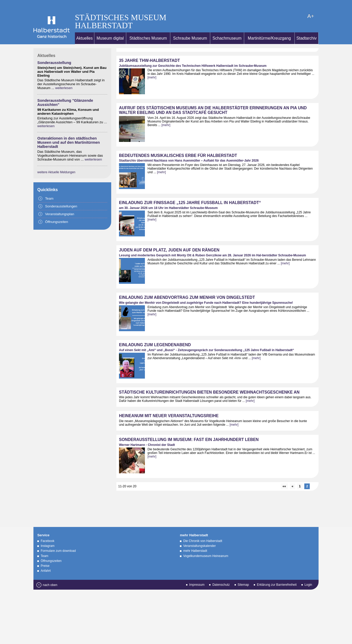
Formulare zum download (58, 540)
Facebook (48, 531)
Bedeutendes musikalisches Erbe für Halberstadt (178, 145)
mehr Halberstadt (195, 540)
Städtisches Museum (148, 28)
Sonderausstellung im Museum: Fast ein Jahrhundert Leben (189, 429)
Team (49, 188)
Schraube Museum (190, 28)
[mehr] (152, 67)
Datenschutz (221, 574)
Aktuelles (84, 28)
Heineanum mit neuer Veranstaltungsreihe (169, 405)
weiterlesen (64, 78)
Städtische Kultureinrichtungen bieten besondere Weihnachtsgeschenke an (209, 382)
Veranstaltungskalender (199, 536)
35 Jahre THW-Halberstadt (149, 50)
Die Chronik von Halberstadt (203, 531)
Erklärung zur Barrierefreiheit (277, 574)
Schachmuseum (227, 28)
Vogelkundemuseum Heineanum (206, 546)
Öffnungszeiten (57, 211)
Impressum (197, 574)
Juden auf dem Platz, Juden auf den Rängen (169, 240)
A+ (246, 6)
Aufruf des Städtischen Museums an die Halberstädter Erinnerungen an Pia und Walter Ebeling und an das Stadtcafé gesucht (213, 100)
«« (284, 476)
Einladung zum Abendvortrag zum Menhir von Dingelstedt (187, 287)
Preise (45, 555)
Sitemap (243, 574)
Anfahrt (46, 560)
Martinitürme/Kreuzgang (269, 28)
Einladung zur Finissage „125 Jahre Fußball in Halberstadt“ (190, 192)
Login (308, 574)
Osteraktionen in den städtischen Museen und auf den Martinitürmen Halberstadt (69, 132)
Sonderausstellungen (61, 196)
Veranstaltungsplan (60, 204)
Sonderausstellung (54, 52)
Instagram (48, 536)
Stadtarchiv (306, 28)
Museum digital (110, 28)
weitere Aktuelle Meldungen (56, 162)
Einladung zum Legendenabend (155, 334)
